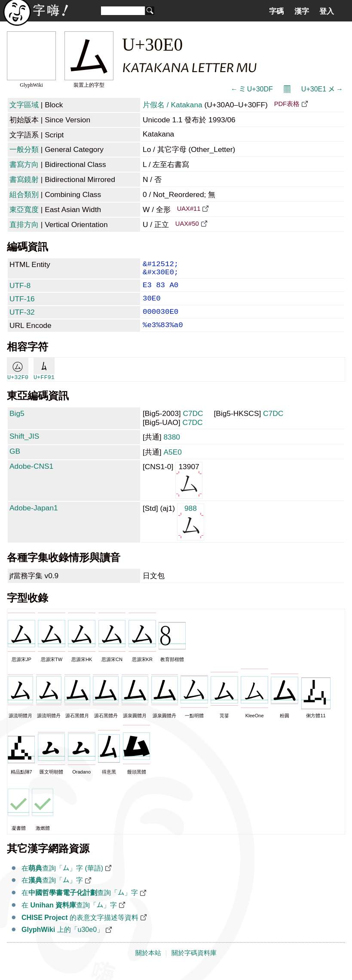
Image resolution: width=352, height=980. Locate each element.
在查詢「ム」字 (52, 891)
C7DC (193, 425)
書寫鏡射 (24, 179)
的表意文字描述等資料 (80, 929)
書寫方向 (24, 164)
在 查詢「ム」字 (69, 916)
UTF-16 (22, 305)
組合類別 (24, 194)
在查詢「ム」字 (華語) (62, 879)
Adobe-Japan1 (34, 519)
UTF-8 (20, 290)
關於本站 (148, 964)
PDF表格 (287, 104)
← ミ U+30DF (252, 89)
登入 (327, 11)
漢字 (302, 11)
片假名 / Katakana (173, 105)
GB (15, 462)
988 (191, 532)
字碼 (276, 11)
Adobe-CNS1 (31, 477)
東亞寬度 (24, 209)
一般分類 (24, 149)
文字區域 (24, 105)
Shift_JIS (24, 447)
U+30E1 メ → (322, 89)
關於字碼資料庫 (194, 964)
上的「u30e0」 (63, 941)
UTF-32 (22, 320)
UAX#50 (187, 224)
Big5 (17, 425)
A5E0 (172, 463)
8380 (172, 448)
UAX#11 (189, 209)
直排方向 (24, 225)
